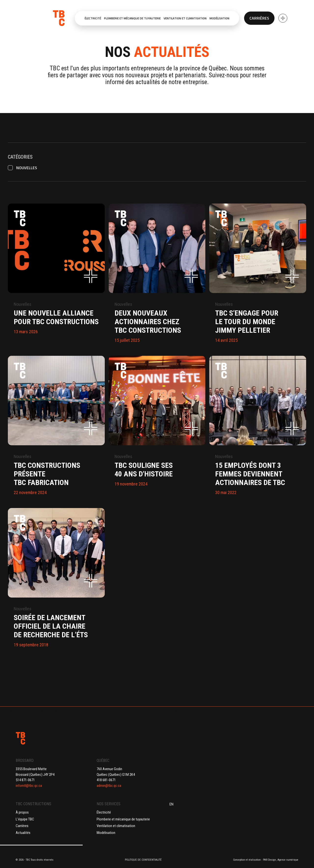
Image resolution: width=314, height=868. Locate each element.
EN (171, 804)
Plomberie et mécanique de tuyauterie (123, 819)
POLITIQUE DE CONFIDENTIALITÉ (143, 860)
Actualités (23, 833)
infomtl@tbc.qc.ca (29, 786)
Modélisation (106, 833)
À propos (22, 812)
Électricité (104, 812)
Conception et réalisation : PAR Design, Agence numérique (266, 860)
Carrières (259, 18)
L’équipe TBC (25, 819)
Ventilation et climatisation (116, 826)
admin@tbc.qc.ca (109, 786)
